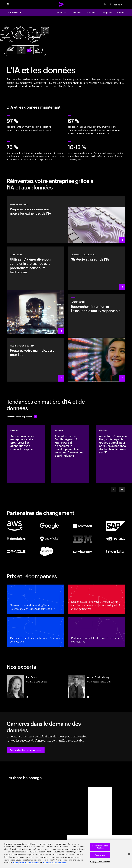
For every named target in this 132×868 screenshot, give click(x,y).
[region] (66, 854)
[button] (26, 750)
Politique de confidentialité (55, 862)
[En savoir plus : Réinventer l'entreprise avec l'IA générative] (35, 290)
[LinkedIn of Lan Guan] (27, 697)
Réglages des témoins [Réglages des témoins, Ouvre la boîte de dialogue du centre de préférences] (100, 862)
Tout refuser (100, 855)
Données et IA (14, 12)
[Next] (122, 490)
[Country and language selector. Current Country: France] (116, 4)
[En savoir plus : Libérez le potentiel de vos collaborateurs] (35, 360)
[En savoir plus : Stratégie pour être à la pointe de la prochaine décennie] (97, 268)
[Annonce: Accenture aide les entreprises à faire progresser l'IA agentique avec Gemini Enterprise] (26, 454)
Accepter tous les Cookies (100, 847)
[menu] (8, 4)
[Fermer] (129, 854)
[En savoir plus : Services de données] (66, 220)
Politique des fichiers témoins (26, 862)
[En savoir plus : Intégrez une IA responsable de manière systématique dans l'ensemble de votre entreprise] (97, 338)
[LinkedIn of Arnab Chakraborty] (88, 697)
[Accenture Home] (62, 4)
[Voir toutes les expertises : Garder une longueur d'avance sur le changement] (22, 416)
